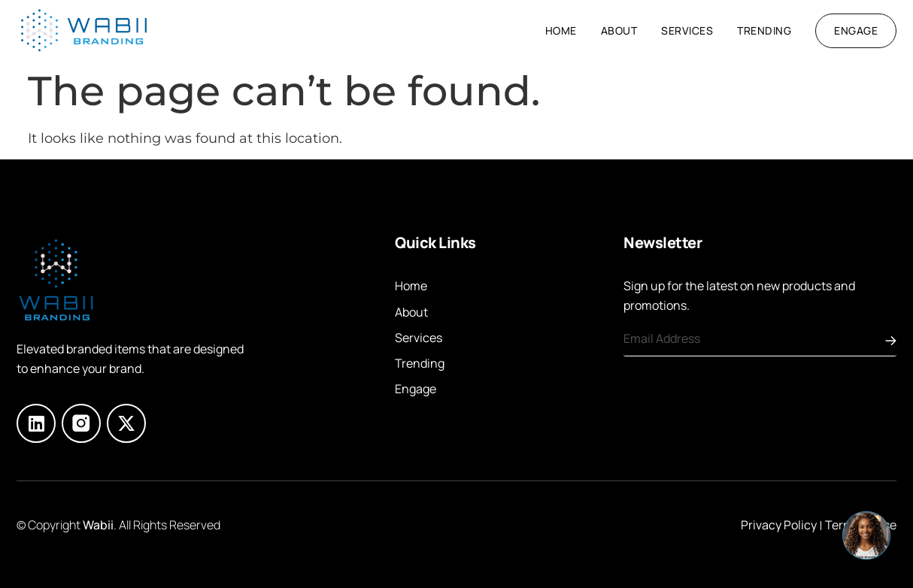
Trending (764, 30)
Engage (416, 389)
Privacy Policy (779, 525)
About (619, 30)
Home (561, 30)
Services (687, 30)
